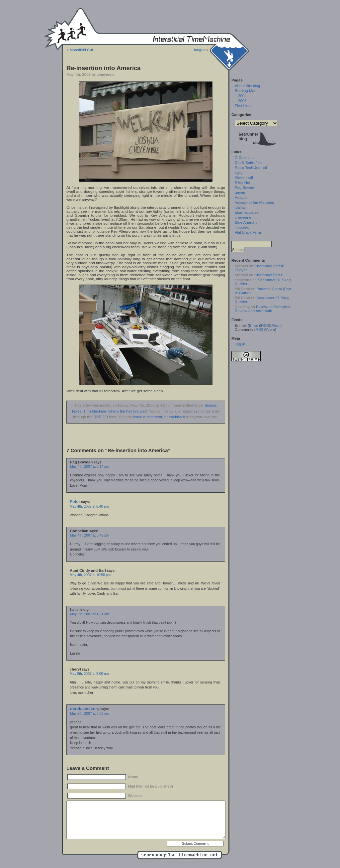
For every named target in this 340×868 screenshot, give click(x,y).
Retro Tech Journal (251, 168)
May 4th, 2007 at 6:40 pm (89, 506)
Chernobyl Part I (268, 275)
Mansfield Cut (81, 50)
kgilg (239, 173)
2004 (242, 96)
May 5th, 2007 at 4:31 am (89, 614)
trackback (177, 417)
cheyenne (243, 217)
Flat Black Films (248, 232)
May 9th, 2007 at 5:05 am (89, 714)
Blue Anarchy (246, 222)
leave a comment (148, 417)
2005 (242, 101)
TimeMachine (95, 411)
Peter (75, 502)
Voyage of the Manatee (254, 202)
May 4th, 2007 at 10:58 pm (90, 575)
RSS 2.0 (101, 417)
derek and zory (85, 709)
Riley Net (243, 183)
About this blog (247, 86)
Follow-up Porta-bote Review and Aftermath (263, 309)
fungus (200, 50)
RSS (265, 325)
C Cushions (245, 158)
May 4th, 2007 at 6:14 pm (89, 467)
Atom (276, 325)
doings (211, 405)
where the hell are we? (127, 411)
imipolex (242, 227)
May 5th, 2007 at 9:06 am (89, 674)
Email (254, 325)
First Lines (244, 106)
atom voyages (247, 212)
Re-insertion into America (104, 68)
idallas (240, 207)
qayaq (240, 192)
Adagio (241, 197)
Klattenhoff (244, 178)
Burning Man (246, 91)
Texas (76, 411)
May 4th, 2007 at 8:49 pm (89, 535)
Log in (240, 344)
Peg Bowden (246, 187)
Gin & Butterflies (249, 163)
